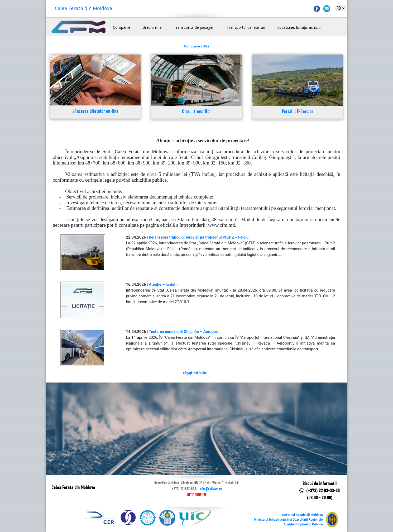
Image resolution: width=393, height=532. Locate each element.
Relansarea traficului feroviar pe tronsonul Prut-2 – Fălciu (199, 237)
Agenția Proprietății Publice (303, 524)
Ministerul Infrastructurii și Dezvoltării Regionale (288, 520)
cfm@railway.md (211, 489)
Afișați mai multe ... (196, 373)
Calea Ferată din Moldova (83, 8)
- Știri (196, 46)
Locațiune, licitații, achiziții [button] (299, 27)
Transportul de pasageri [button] (194, 27)
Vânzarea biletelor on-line (95, 112)
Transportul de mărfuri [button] (246, 27)
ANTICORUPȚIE (196, 495)
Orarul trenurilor (196, 112)
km (206, 163)
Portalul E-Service (298, 112)
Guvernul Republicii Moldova (303, 515)
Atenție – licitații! (164, 284)
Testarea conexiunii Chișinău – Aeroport (184, 332)
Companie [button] (122, 27)
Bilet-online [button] (152, 27)
